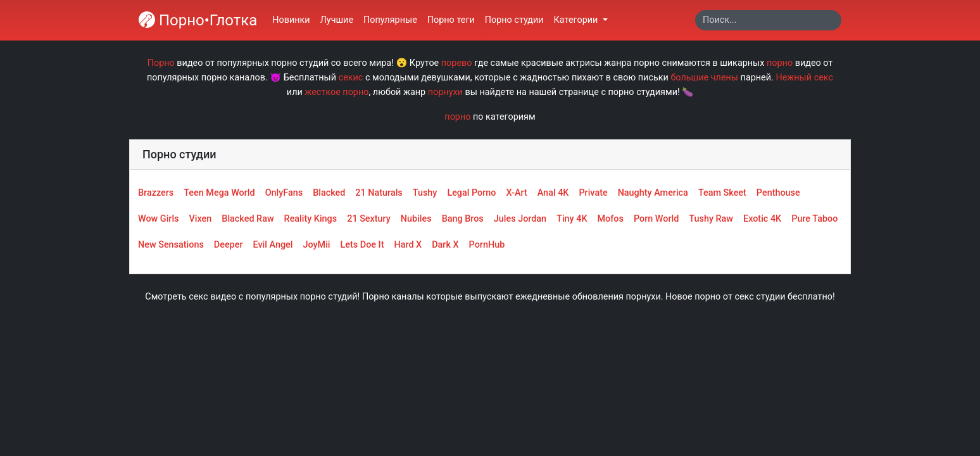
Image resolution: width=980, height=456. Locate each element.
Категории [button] (577, 20)
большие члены (704, 78)
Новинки (291, 20)
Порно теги (451, 20)
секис (351, 78)
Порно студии (514, 20)
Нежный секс (804, 78)
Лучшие (337, 20)
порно (780, 63)
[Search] (768, 20)
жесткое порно (336, 92)
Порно (161, 63)
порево (457, 63)
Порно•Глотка (198, 20)
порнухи (445, 92)
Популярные (390, 20)
